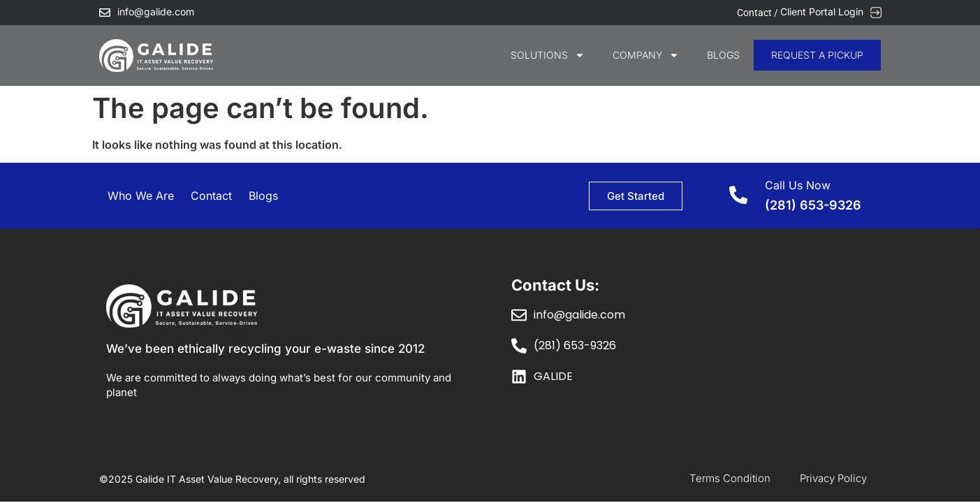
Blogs (723, 55)
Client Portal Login (822, 12)
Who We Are (141, 196)
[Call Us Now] (738, 195)
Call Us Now (798, 185)
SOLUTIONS (548, 55)
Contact (211, 196)
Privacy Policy (833, 478)
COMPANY (646, 55)
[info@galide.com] (105, 13)
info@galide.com (156, 12)
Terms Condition (730, 478)
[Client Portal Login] (876, 13)
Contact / (759, 13)
